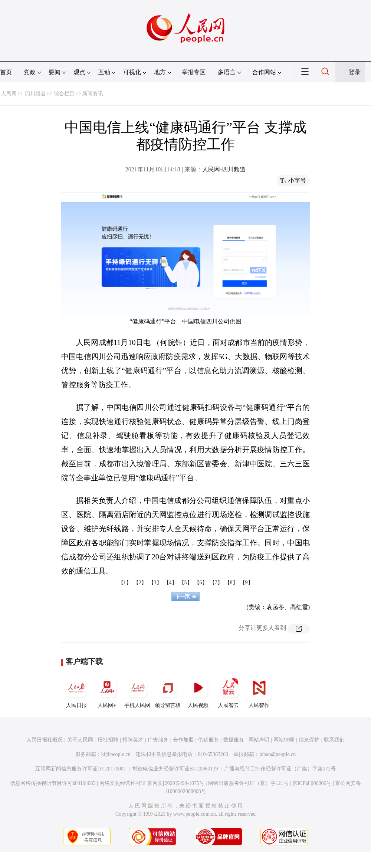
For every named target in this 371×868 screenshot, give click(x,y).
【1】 (125, 583)
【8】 (231, 583)
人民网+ (107, 691)
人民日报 (76, 691)
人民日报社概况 (45, 740)
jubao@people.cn (278, 754)
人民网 (9, 94)
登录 (355, 72)
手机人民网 (137, 691)
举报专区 (194, 72)
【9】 (247, 583)
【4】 (170, 583)
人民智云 (229, 691)
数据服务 (234, 740)
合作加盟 (183, 740)
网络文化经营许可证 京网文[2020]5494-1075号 (152, 783)
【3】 (155, 583)
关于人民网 (80, 740)
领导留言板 (168, 691)
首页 (6, 72)
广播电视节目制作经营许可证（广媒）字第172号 (280, 769)
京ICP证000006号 (312, 783)
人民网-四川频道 (224, 169)
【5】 (186, 583)
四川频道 (35, 94)
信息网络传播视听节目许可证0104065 (53, 783)
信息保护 (309, 740)
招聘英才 (133, 740)
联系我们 (334, 740)
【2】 (140, 583)
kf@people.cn (116, 754)
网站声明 (259, 740)
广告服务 (158, 740)
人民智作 (259, 691)
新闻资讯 (93, 94)
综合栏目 (64, 94)
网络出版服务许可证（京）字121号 (248, 783)
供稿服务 (209, 740)
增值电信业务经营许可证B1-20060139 (175, 769)
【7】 (216, 583)
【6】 (201, 583)
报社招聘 (108, 740)
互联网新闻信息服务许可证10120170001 (81, 769)
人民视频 (198, 691)
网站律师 (284, 740)
